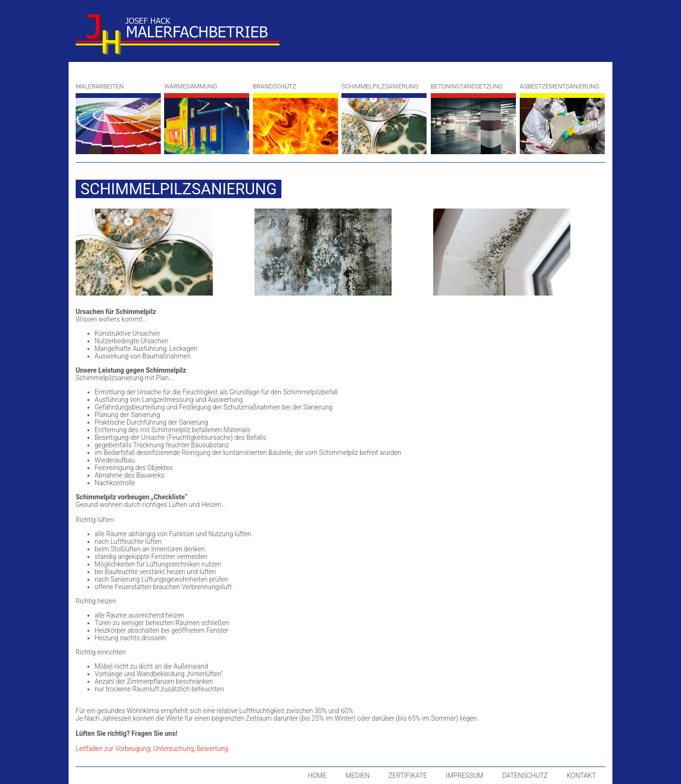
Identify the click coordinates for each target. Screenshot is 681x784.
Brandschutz (296, 118)
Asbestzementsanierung (562, 118)
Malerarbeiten (118, 118)
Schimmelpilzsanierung (384, 118)
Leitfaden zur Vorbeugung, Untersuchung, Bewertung (152, 749)
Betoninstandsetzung (473, 118)
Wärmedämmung (207, 118)
